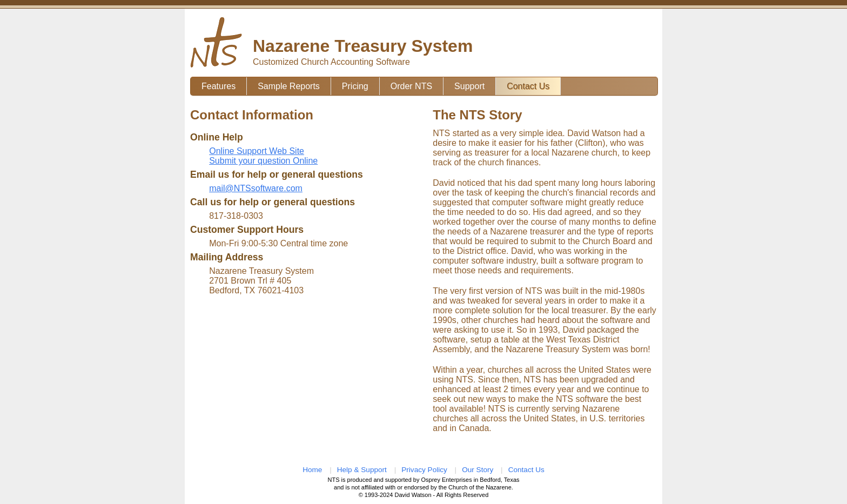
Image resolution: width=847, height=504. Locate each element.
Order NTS (411, 86)
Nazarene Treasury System (363, 46)
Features (219, 86)
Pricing (355, 86)
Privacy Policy (424, 470)
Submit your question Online (263, 161)
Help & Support (362, 470)
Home (312, 470)
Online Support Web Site (257, 151)
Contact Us (528, 86)
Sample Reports (289, 86)
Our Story (478, 470)
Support (469, 86)
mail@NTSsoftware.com (256, 188)
